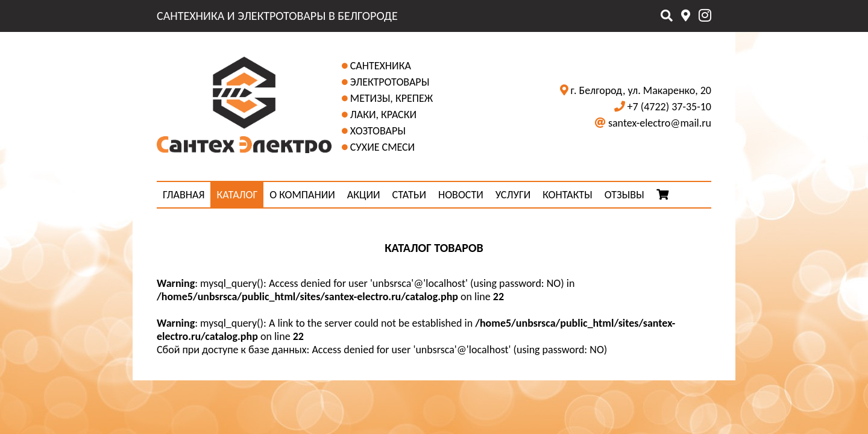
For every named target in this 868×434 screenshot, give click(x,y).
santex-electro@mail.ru (660, 123)
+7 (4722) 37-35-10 (669, 107)
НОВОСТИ (461, 195)
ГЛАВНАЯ (184, 195)
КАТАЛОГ (237, 195)
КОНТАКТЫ (568, 195)
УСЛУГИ (513, 195)
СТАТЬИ (409, 195)
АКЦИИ (364, 195)
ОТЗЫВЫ (624, 195)
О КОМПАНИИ (302, 195)
